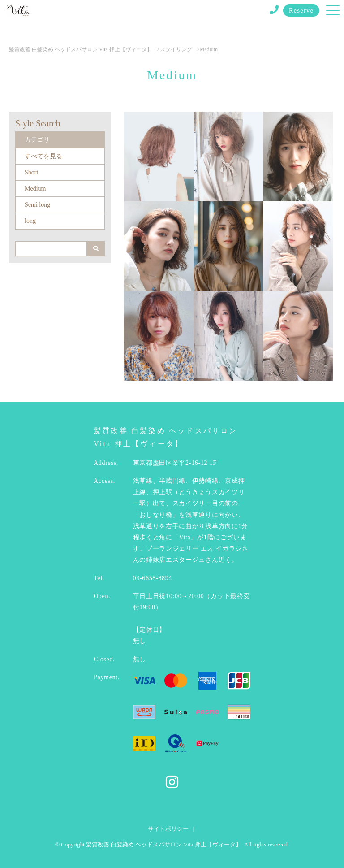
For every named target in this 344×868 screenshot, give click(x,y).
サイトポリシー (168, 829)
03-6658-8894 (153, 578)
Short (31, 172)
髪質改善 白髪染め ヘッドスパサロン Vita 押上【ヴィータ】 (81, 49)
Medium (35, 189)
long (30, 221)
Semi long (37, 205)
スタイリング (176, 49)
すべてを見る (43, 156)
